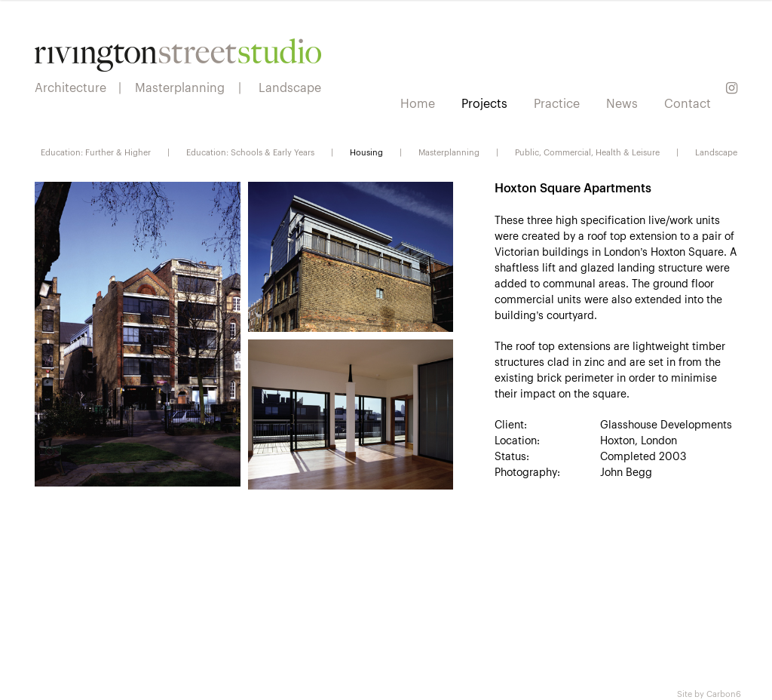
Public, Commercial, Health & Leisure (587, 152)
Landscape (716, 152)
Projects (484, 103)
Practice (557, 103)
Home (418, 103)
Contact (688, 103)
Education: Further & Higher (96, 152)
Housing (366, 152)
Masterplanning (449, 152)
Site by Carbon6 (709, 693)
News (622, 103)
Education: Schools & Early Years (250, 152)
